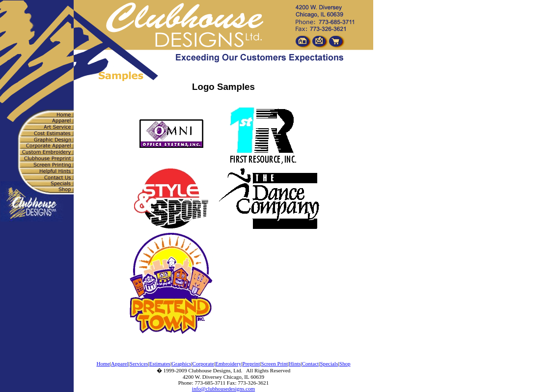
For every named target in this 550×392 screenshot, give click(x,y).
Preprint (251, 364)
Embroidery (228, 364)
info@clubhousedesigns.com (223, 389)
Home (103, 364)
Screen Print (274, 364)
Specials (329, 364)
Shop (345, 364)
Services (139, 364)
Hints (295, 364)
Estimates (160, 364)
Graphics (181, 364)
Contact (311, 364)
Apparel (120, 364)
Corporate (203, 364)
